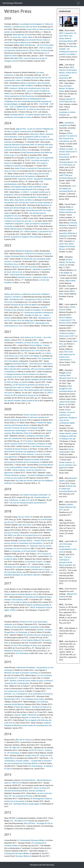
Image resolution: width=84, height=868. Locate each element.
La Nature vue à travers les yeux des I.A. (19, 221)
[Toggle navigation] (78, 3)
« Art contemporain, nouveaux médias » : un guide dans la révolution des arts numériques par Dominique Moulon (29, 761)
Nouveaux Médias (22, 856)
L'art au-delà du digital (19, 602)
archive (29, 441)
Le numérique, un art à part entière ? (24, 551)
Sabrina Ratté (70, 281)
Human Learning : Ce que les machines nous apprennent (68, 465)
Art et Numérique (22, 653)
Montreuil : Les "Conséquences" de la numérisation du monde (27, 694)
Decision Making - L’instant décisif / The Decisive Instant (67, 320)
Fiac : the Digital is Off (18, 821)
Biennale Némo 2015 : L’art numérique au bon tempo (24, 699)
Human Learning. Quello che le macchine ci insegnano (25, 444)
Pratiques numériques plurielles (37, 605)
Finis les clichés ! (24, 517)
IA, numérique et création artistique (67, 112)
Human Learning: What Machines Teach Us (66, 375)
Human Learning (30, 415)
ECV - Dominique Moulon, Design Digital (24, 804)
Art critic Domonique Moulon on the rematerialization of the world (68, 547)
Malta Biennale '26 (20, 35)
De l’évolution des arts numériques (37, 635)
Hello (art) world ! (25, 525)
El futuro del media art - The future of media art (31, 707)
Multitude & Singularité (24, 251)
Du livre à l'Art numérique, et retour (24, 645)
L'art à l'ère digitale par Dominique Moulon (68, 189)
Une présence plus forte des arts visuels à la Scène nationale (27, 203)
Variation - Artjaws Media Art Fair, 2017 (68, 507)
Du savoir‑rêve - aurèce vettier (21, 37)
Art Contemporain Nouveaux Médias (31, 840)
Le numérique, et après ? (34, 562)
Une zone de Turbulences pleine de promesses (27, 503)
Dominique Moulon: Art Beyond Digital (66, 88)
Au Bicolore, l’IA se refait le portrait (23, 267)
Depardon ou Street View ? (31, 718)
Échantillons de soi (11, 264)
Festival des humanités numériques (38, 313)
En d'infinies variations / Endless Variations (67, 210)
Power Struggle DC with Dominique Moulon (66, 389)
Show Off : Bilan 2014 (12, 748)
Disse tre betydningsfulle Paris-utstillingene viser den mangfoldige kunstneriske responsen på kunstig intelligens (28, 101)
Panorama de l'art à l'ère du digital (23, 305)
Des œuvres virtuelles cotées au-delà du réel (21, 401)
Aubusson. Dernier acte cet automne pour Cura (27, 88)
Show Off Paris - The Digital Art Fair (37, 823)
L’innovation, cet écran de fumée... (27, 343)
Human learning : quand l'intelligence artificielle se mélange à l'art (68, 436)
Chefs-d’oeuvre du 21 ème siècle (32, 351)
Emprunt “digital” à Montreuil (25, 715)
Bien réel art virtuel (23, 740)
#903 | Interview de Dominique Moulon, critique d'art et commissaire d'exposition (68, 73)
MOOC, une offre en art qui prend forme (23, 535)
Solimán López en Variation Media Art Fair (20, 594)
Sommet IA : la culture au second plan (31, 109)
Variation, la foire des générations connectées (21, 627)
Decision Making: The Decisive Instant (67, 262)
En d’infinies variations (13, 218)
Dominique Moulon (13, 3)
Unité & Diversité (16, 275)
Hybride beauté (16, 229)
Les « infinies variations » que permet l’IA (35, 232)
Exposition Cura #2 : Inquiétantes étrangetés (35, 179)
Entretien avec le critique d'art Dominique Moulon (68, 489)
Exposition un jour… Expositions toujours (33, 277)
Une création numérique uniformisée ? (34, 495)
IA (39, 527)
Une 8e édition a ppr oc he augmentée (39, 158)
